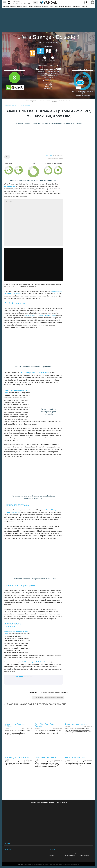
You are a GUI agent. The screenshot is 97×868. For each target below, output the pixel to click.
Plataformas (76, 7)
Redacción (52, 853)
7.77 (83, 77)
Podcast (84, 7)
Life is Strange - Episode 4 (49, 37)
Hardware (68, 7)
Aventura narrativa (52, 42)
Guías (25, 7)
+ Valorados (43, 692)
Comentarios (33, 692)
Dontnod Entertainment (52, 71)
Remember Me (9, 186)
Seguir (80, 83)
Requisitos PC (49, 89)
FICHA (27, 101)
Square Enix (52, 73)
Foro (56, 7)
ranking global (86, 95)
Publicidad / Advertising (70, 853)
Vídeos (68, 101)
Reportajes (38, 7)
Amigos (58, 692)
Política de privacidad (70, 855)
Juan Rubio (49, 156)
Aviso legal (82, 853)
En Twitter (65, 692)
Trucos (51, 7)
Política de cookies (84, 855)
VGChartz (52, 860)
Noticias (13, 7)
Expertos (51, 692)
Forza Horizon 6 (17, 1)
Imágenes (61, 101)
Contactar (52, 855)
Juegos (31, 7)
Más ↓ (36, 2)
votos (83, 92)
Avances (45, 7)
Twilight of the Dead (18, 4)
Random (61, 7)
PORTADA (6, 7)
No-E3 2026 (27, 4)
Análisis (19, 7)
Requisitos (34, 101)
